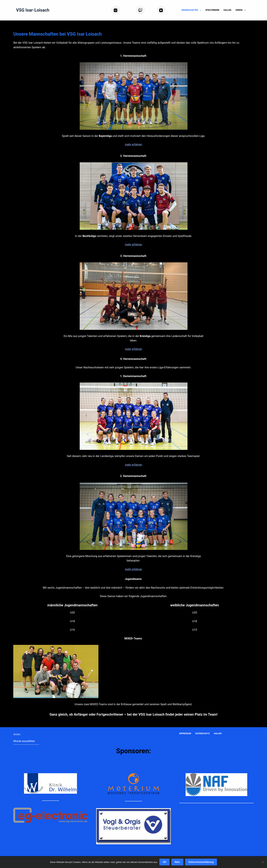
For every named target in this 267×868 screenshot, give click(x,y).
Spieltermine (212, 10)
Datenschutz (202, 734)
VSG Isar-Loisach (33, 10)
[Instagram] (122, 10)
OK (164, 862)
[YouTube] (166, 10)
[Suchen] (252, 10)
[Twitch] (145, 10)
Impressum (185, 734)
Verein (241, 10)
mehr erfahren (133, 144)
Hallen (227, 10)
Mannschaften (192, 10)
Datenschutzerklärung (201, 862)
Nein (177, 862)
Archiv (17, 734)
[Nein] (263, 862)
